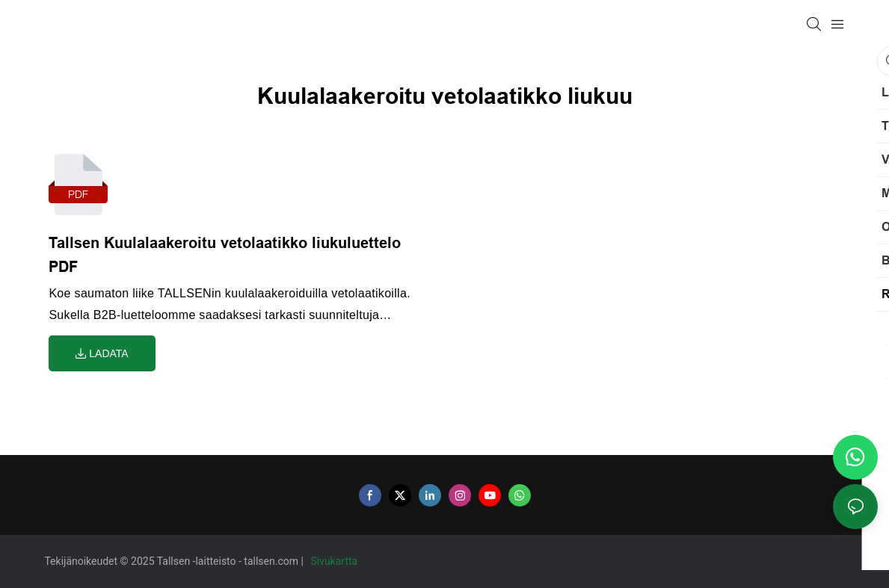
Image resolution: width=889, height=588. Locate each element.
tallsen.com (272, 561)
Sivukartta (335, 561)
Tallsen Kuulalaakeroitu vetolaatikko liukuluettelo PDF (225, 255)
